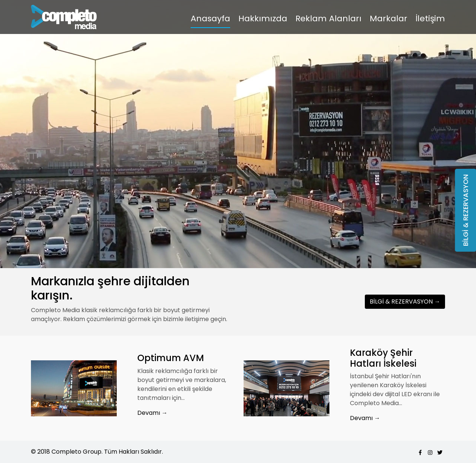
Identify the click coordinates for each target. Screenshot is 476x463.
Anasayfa (210, 18)
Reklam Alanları (328, 18)
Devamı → (152, 413)
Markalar (389, 18)
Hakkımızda (263, 18)
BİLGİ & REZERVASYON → (405, 302)
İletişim (430, 18)
